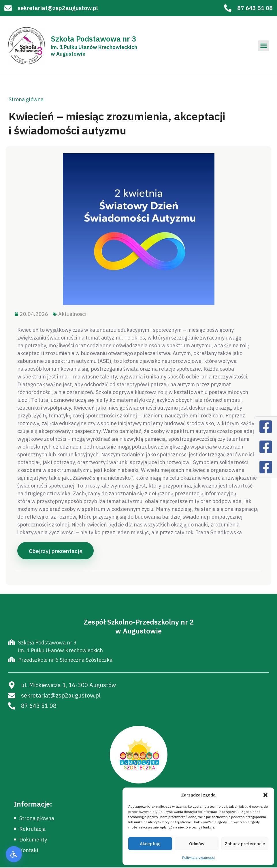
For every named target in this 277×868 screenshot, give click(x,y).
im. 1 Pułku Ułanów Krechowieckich (94, 47)
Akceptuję (150, 844)
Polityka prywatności (198, 857)
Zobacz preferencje (245, 844)
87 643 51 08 (255, 8)
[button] (265, 795)
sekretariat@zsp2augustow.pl (58, 8)
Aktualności (72, 314)
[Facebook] (266, 427)
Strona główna (26, 99)
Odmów (197, 844)
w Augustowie (68, 54)
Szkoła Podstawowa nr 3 (94, 39)
